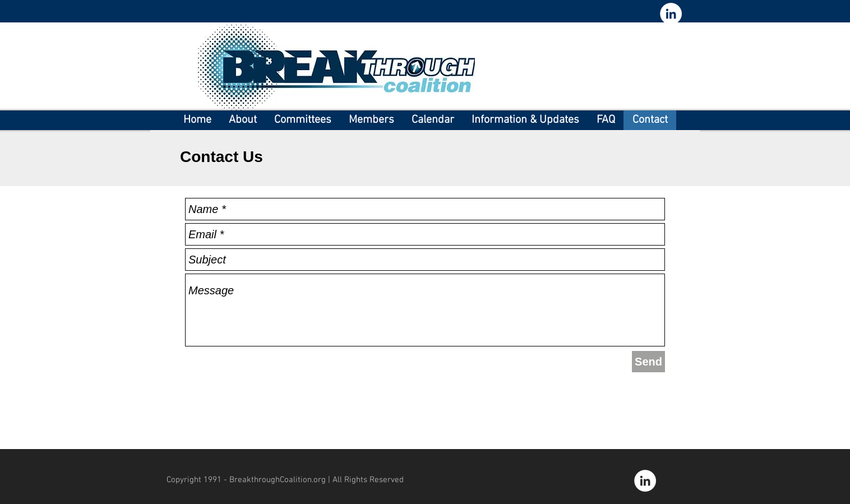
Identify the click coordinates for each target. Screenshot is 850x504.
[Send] (648, 362)
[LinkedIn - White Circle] (671, 14)
